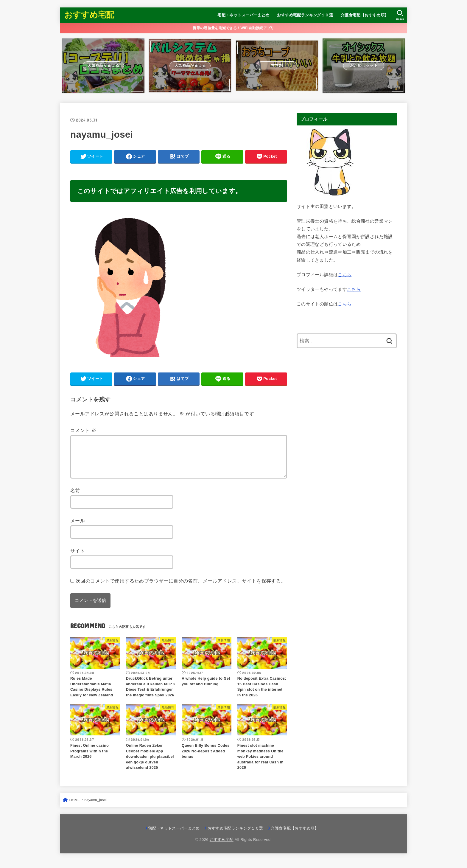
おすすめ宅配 (89, 15)
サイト (78, 558)
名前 (75, 498)
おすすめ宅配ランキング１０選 (305, 15)
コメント (83, 430)
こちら (345, 275)
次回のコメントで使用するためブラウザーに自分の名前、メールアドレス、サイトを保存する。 (181, 588)
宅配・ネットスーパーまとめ (243, 15)
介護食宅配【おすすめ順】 (365, 15)
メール (78, 528)
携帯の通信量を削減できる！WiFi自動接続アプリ (233, 28)
